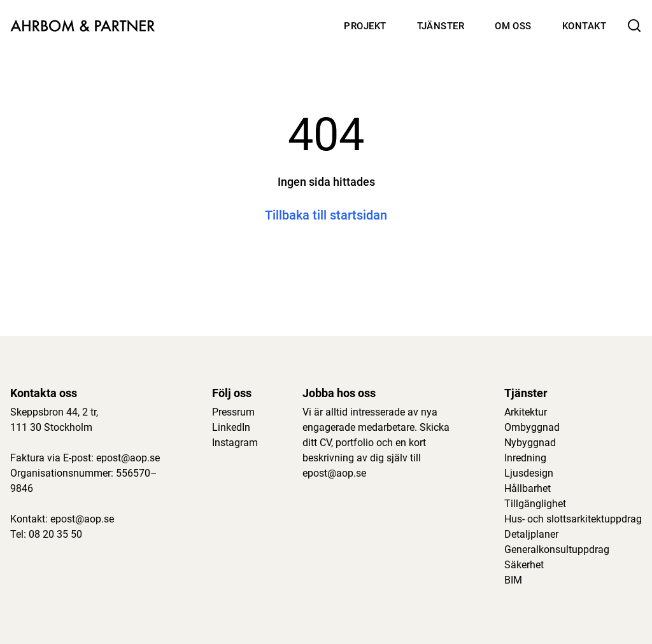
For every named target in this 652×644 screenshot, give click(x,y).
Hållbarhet (528, 488)
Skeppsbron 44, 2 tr (53, 412)
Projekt (365, 26)
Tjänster (441, 26)
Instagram (235, 443)
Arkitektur (526, 412)
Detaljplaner (531, 534)
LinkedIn (231, 427)
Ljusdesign (529, 473)
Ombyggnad (532, 427)
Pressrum (233, 412)
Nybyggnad (530, 443)
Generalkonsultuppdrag (557, 549)
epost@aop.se (128, 458)
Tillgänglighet (535, 504)
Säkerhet (524, 565)
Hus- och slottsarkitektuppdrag (573, 519)
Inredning (525, 458)
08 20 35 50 (55, 534)
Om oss (513, 26)
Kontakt (584, 26)
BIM (513, 580)
